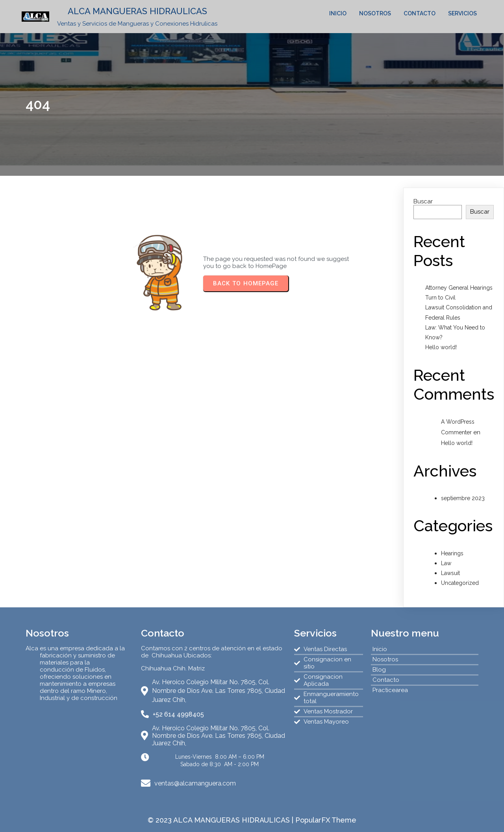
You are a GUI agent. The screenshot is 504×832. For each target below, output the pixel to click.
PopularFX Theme (326, 820)
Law (446, 563)
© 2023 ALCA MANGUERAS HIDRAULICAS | (221, 820)
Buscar (423, 201)
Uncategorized (460, 583)
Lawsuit (450, 573)
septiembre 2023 (463, 498)
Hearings (452, 553)
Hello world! (441, 347)
